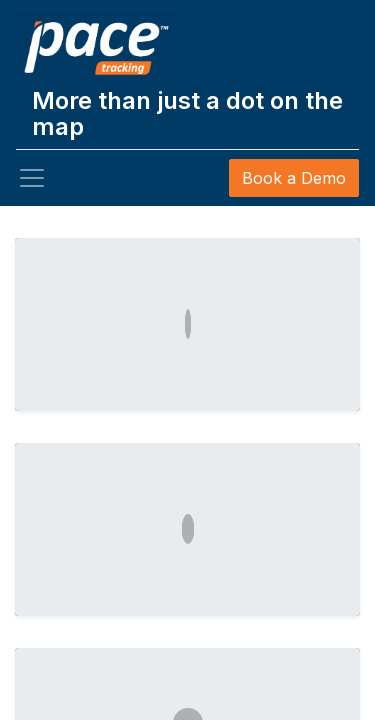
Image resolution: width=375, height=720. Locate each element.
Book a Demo (294, 178)
